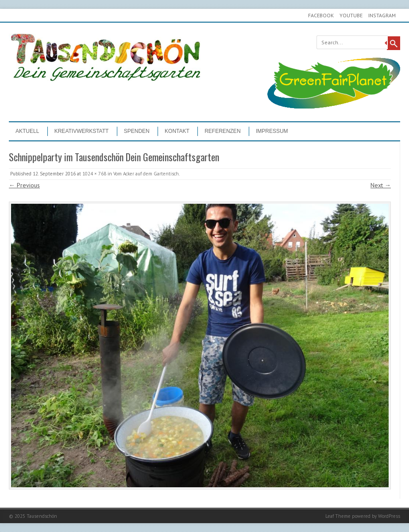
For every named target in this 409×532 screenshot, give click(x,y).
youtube (351, 15)
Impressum (272, 131)
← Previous (24, 185)
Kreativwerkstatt (82, 131)
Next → (381, 185)
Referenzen (222, 131)
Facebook (321, 15)
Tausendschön (42, 516)
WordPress (389, 516)
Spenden (137, 131)
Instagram (382, 15)
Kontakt (177, 131)
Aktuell (27, 131)
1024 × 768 (94, 174)
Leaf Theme (338, 516)
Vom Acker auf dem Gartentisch (146, 174)
